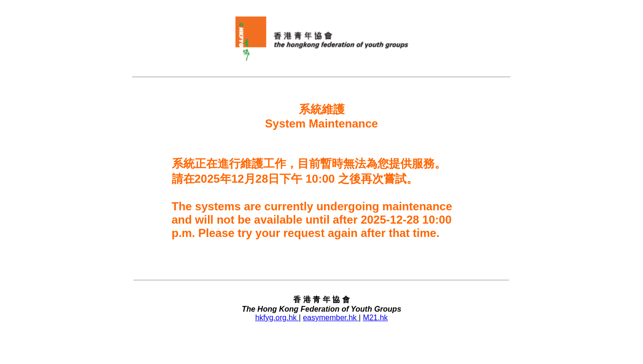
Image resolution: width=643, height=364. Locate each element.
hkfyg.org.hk (277, 318)
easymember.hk (331, 318)
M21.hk (375, 318)
